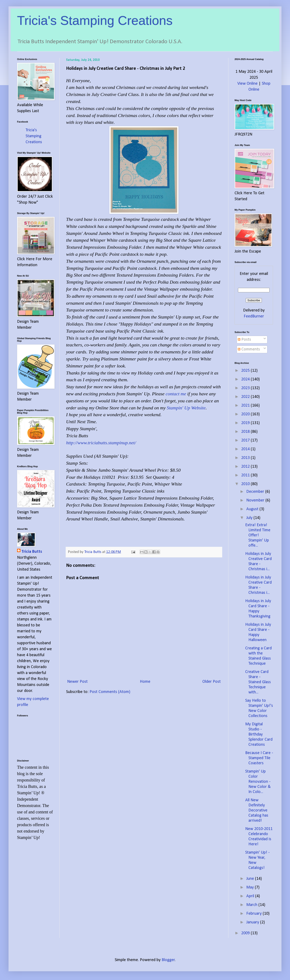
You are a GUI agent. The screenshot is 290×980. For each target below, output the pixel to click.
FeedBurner (254, 316)
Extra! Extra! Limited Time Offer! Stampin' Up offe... (258, 535)
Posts (244, 340)
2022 (246, 397)
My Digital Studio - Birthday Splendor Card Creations (259, 734)
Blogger (168, 960)
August (253, 509)
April (251, 896)
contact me (176, 394)
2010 (246, 484)
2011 (246, 475)
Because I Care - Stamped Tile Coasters (259, 758)
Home (145, 682)
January (253, 922)
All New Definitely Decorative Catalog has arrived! (257, 810)
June (251, 879)
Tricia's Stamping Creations (95, 21)
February (254, 914)
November (256, 500)
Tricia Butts (32, 552)
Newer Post (77, 682)
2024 (246, 379)
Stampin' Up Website (186, 408)
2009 (246, 933)
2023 (246, 388)
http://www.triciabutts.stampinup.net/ (101, 443)
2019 (246, 423)
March (252, 905)
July (250, 518)
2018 (246, 432)
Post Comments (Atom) (110, 692)
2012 (246, 467)
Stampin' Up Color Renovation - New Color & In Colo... (258, 782)
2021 (246, 406)
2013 (246, 458)
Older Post (212, 682)
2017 (246, 440)
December (256, 492)
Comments (249, 349)
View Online (247, 84)
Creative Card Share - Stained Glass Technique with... (258, 682)
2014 (246, 449)
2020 (246, 414)
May (251, 887)
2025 (246, 371)
